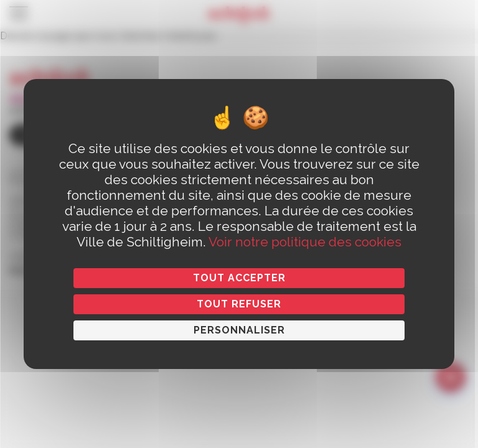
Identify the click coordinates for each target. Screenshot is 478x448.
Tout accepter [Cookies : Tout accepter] (239, 278)
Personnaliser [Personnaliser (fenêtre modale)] (239, 330)
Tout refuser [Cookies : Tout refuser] (239, 304)
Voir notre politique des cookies (305, 242)
